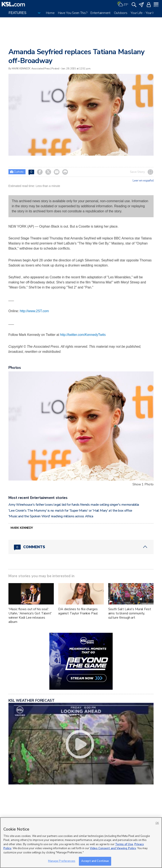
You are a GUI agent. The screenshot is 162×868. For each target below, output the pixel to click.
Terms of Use (124, 844)
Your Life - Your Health (146, 13)
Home (50, 13)
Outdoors (121, 13)
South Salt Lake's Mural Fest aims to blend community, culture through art (130, 613)
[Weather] (123, 4)
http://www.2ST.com (34, 311)
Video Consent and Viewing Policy (113, 848)
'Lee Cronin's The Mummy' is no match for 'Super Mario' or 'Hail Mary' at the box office (70, 511)
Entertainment (100, 13)
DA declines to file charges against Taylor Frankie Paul (78, 611)
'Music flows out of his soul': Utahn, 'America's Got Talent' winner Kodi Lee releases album (30, 615)
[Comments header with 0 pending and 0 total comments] (81, 547)
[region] (81, 843)
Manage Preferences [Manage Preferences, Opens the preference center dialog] (62, 861)
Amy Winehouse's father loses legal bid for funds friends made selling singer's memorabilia (74, 505)
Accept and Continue (95, 861)
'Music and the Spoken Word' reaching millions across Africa (51, 516)
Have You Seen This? (73, 13)
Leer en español (143, 181)
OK (157, 823)
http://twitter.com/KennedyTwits (83, 335)
